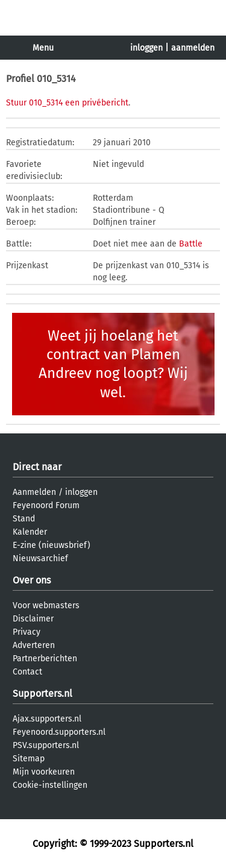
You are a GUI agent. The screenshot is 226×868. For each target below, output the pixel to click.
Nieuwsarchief (40, 558)
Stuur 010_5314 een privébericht (67, 103)
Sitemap (29, 759)
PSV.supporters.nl (46, 745)
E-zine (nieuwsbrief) (52, 545)
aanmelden (193, 48)
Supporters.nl (42, 693)
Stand (24, 519)
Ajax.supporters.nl (47, 719)
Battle (191, 244)
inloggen (146, 48)
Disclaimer (33, 619)
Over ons (32, 580)
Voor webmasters (46, 605)
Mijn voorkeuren (44, 772)
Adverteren (34, 645)
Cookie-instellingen (50, 785)
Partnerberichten (45, 659)
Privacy (27, 632)
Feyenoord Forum (46, 505)
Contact (27, 672)
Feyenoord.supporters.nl (59, 732)
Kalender (30, 532)
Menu (43, 48)
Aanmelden (34, 492)
